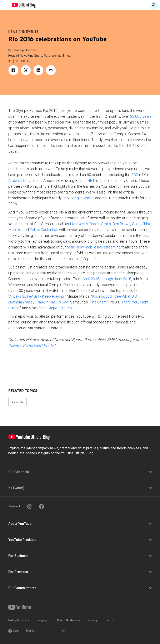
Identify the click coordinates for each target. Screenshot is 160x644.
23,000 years (141, 116)
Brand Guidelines (69, 620)
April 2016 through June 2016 (107, 279)
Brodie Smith (100, 224)
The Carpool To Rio (56, 308)
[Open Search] (154, 5)
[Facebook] (41, 507)
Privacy (92, 620)
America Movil (20, 180)
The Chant (98, 302)
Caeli (136, 224)
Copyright (43, 620)
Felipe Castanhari (44, 230)
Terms (109, 620)
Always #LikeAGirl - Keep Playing (37, 296)
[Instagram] (29, 507)
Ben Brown (121, 224)
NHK (91, 180)
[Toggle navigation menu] (5, 5)
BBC (135, 175)
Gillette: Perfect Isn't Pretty (31, 345)
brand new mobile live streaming (94, 247)
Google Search (82, 198)
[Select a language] (45, 631)
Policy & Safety (19, 620)
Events (17, 402)
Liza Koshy (79, 224)
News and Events (24, 32)
